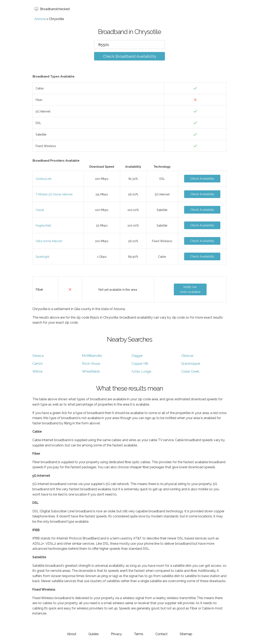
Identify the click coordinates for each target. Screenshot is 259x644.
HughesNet (43, 225)
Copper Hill (140, 364)
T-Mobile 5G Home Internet (54, 194)
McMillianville (92, 356)
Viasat (40, 210)
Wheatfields (91, 371)
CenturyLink (44, 179)
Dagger (137, 356)
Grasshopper (191, 364)
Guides (94, 634)
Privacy (116, 634)
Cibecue (187, 356)
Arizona (40, 19)
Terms (139, 634)
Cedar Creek (190, 371)
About (72, 634)
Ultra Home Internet (49, 241)
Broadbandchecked (52, 9)
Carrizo (38, 364)
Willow (38, 371)
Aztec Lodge (141, 371)
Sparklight (42, 257)
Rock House (91, 364)
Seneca (38, 356)
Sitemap (186, 634)
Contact (161, 634)
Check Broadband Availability (130, 56)
